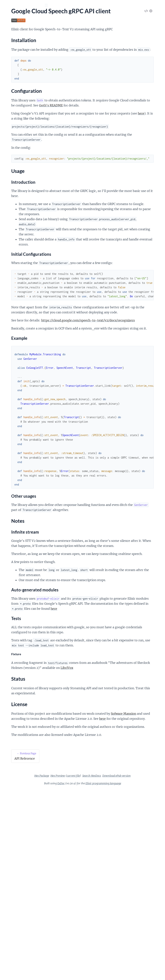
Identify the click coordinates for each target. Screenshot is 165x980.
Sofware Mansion (96, 834)
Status (10, 67)
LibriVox (98, 783)
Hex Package (95, 911)
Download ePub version (121, 916)
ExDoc (89, 924)
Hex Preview (111, 911)
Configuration (15, 54)
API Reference (12, 38)
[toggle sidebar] (51, 6)
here (114, 143)
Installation (14, 49)
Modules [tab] (23, 26)
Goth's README (79, 129)
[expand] (53, 38)
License (11, 72)
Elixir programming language (131, 924)
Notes (10, 63)
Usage (10, 58)
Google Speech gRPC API (25, 15)
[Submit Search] (6, 6)
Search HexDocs (96, 916)
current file (126, 911)
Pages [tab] (8, 26)
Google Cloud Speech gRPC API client (27, 43)
